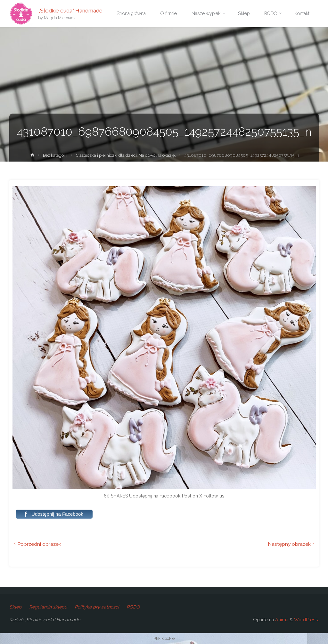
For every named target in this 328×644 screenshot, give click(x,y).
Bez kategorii (55, 155)
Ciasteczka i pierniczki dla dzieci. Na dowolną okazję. (126, 155)
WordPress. (307, 620)
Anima (281, 620)
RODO (133, 607)
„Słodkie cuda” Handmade (70, 10)
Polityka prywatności (97, 607)
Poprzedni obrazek (37, 544)
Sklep (15, 607)
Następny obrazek (292, 544)
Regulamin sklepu (48, 607)
